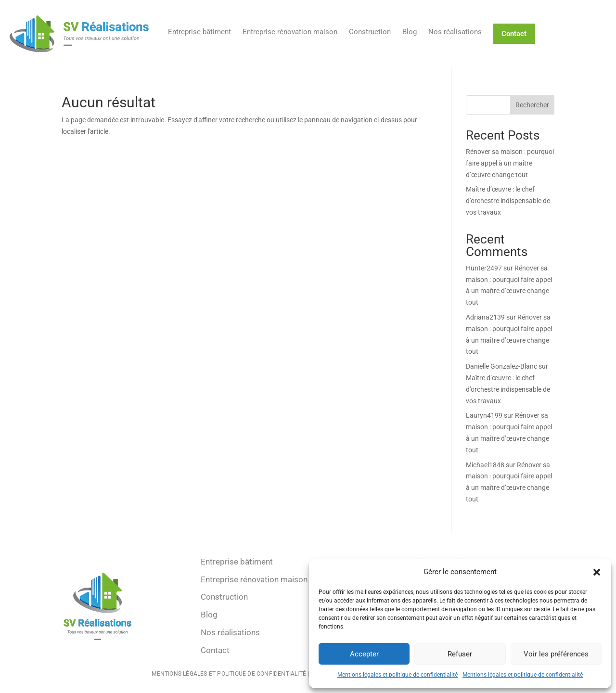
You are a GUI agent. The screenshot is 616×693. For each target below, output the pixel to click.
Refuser (460, 654)
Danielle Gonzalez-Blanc (501, 366)
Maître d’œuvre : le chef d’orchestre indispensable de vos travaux (508, 201)
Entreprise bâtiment (199, 32)
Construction (370, 32)
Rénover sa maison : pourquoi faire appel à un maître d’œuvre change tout (510, 163)
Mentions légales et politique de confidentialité (398, 675)
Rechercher (532, 105)
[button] (597, 572)
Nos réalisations (455, 32)
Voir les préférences (556, 654)
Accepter (364, 654)
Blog (410, 32)
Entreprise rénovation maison (290, 32)
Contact (514, 34)
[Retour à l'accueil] (79, 34)
